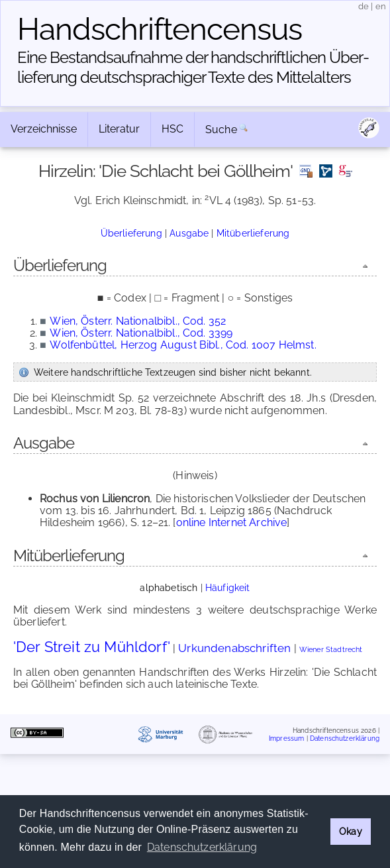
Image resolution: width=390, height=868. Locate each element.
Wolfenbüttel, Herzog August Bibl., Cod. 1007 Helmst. (183, 345)
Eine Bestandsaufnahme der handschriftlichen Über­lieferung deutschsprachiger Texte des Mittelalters (193, 67)
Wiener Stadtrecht (331, 650)
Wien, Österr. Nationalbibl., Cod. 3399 (141, 333)
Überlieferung (131, 233)
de (364, 6)
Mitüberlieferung (253, 233)
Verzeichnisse (44, 129)
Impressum (286, 738)
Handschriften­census (160, 29)
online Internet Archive (232, 522)
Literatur (119, 129)
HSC (172, 129)
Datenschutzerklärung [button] (202, 847)
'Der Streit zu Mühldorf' (92, 647)
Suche (221, 130)
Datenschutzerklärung (345, 738)
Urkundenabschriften (234, 648)
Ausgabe (189, 233)
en (381, 6)
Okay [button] (351, 831)
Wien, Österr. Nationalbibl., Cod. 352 (138, 321)
